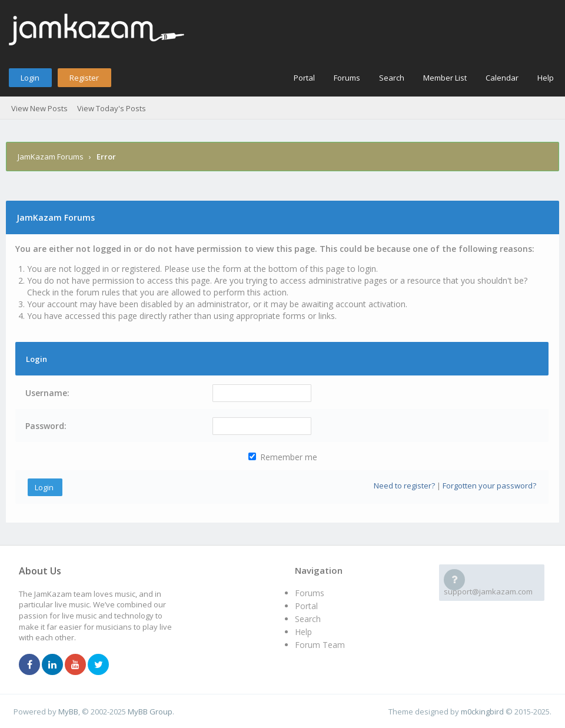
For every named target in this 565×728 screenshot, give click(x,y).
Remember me (283, 457)
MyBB (68, 712)
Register (84, 78)
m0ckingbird (482, 712)
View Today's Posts (112, 108)
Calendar (502, 78)
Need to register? (404, 486)
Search (392, 78)
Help (546, 78)
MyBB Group (150, 712)
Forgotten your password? (489, 486)
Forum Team (320, 645)
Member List (445, 78)
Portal (304, 78)
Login (30, 78)
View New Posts (39, 108)
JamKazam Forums (51, 157)
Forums (347, 78)
